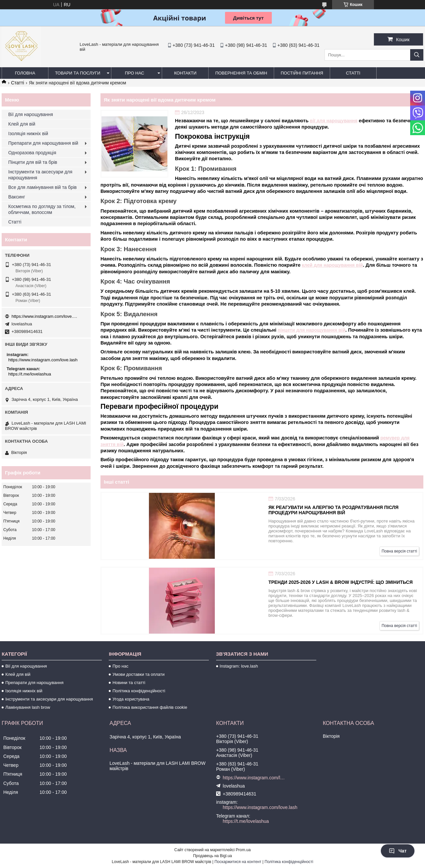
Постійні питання (302, 73)
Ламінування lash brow (28, 707)
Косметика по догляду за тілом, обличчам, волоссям (42, 209)
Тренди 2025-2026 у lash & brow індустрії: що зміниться (341, 582)
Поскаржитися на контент (238, 862)
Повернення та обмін (241, 73)
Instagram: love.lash (239, 666)
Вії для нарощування (31, 114)
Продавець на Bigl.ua (212, 856)
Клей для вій (22, 124)
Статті (353, 73)
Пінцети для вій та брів (33, 162)
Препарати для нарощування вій (43, 143)
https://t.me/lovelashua (30, 374)
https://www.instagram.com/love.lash (44, 316)
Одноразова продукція (32, 153)
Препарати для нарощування (34, 683)
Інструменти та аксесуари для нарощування (40, 175)
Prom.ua (243, 850)
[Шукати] (417, 55)
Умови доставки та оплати (138, 674)
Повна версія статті (399, 551)
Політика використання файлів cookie (150, 707)
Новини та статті (129, 683)
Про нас (135, 73)
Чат (398, 851)
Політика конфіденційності (139, 691)
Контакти (185, 73)
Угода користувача (131, 699)
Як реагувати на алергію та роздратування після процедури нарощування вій (334, 510)
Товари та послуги (78, 73)
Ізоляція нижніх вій (28, 134)
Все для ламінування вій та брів (42, 187)
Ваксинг (17, 197)
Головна (25, 73)
